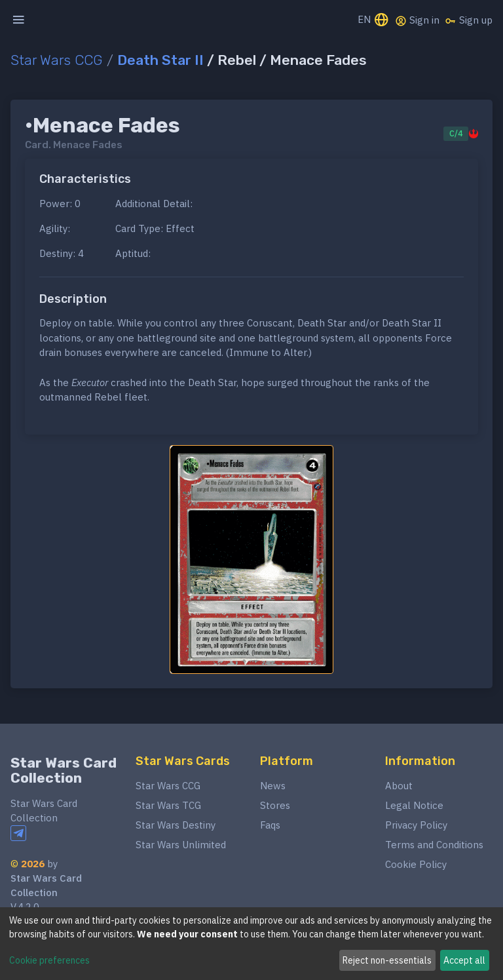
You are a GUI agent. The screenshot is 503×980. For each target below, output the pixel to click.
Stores (275, 805)
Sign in (417, 20)
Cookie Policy (416, 864)
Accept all (464, 960)
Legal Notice (414, 805)
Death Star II (160, 60)
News (273, 786)
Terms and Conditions (434, 845)
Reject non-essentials (387, 960)
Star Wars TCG (168, 805)
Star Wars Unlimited (181, 845)
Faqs (270, 825)
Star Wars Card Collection (64, 770)
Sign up (469, 20)
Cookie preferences (49, 960)
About (399, 786)
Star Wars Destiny (176, 825)
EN (374, 21)
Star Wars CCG (57, 60)
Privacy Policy (416, 825)
